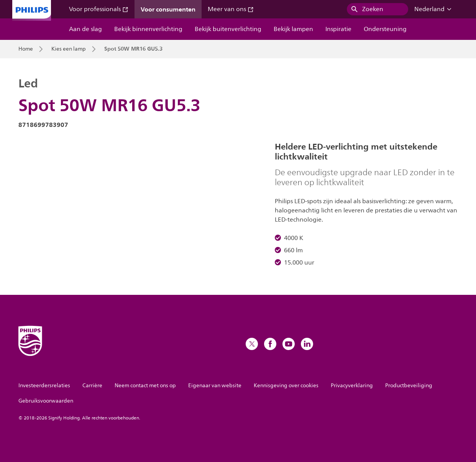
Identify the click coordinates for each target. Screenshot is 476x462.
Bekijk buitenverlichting (228, 29)
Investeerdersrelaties (44, 386)
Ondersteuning (385, 29)
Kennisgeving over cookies (286, 386)
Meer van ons (231, 9)
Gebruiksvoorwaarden (46, 401)
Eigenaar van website (215, 386)
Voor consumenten (168, 9)
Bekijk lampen (293, 29)
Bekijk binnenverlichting (148, 29)
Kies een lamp (69, 49)
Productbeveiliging (409, 386)
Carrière (92, 386)
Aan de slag (85, 29)
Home (26, 49)
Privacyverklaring (352, 386)
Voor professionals (99, 9)
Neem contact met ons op (145, 386)
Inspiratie (338, 29)
